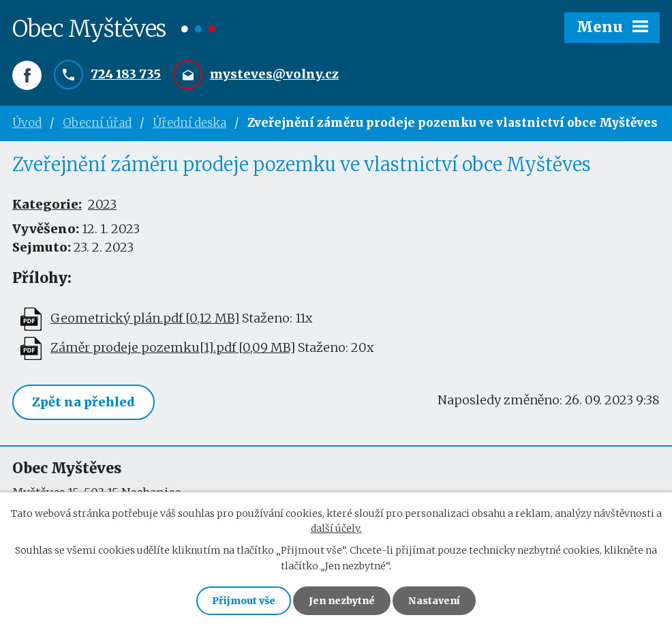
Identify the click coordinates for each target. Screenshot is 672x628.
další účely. (336, 528)
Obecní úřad (97, 123)
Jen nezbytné (342, 601)
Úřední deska (189, 123)
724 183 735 (126, 74)
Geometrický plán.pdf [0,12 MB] (145, 318)
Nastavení (434, 601)
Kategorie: (47, 204)
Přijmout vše (244, 601)
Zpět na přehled (83, 402)
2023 (102, 204)
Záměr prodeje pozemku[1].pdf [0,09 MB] (173, 347)
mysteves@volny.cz (274, 74)
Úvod (27, 123)
